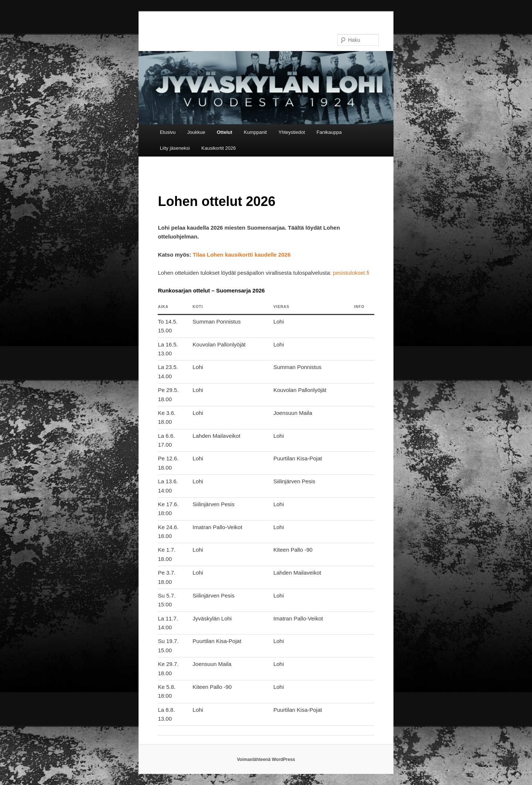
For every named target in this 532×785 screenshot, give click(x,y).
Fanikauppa (329, 132)
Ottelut (225, 132)
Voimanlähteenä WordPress (266, 759)
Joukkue (196, 132)
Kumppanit (255, 132)
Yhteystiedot (292, 132)
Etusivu (168, 132)
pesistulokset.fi (351, 273)
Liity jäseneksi (175, 148)
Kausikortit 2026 (219, 148)
